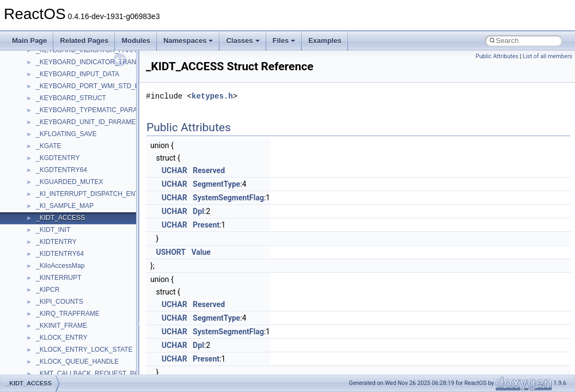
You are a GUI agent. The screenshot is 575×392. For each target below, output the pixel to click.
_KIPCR (48, 290)
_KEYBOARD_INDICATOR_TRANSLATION (100, 62)
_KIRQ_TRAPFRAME (68, 314)
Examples (325, 41)
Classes (243, 41)
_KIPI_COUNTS (60, 302)
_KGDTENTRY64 (62, 170)
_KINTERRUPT (59, 278)
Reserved (209, 170)
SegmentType (216, 184)
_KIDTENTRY (56, 242)
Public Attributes (497, 56)
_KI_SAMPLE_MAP (65, 206)
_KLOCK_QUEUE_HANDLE (77, 362)
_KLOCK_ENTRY (62, 338)
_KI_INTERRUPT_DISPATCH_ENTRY (92, 194)
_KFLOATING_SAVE (66, 134)
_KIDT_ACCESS (60, 218)
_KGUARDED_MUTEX (69, 182)
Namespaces (188, 41)
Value (201, 252)
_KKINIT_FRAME (62, 326)
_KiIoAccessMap (60, 266)
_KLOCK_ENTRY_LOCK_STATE (84, 350)
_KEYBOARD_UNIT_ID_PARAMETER (92, 122)
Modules (136, 41)
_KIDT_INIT (53, 230)
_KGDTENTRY (58, 158)
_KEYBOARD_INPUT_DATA (78, 74)
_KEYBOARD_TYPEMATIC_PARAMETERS (100, 110)
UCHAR (175, 170)
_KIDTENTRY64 (60, 254)
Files (284, 41)
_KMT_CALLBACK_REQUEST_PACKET (96, 373)
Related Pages (84, 41)
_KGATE (48, 146)
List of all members (548, 56)
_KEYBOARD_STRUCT (71, 98)
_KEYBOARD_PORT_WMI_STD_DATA (94, 86)
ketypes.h (212, 96)
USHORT (171, 252)
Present (206, 225)
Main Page (29, 41)
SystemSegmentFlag (228, 198)
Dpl (198, 211)
